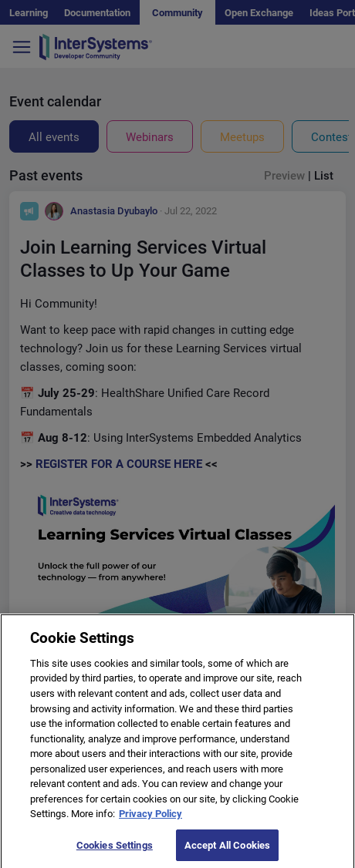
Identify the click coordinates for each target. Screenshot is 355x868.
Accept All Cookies (227, 851)
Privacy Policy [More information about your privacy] (150, 819)
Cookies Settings (115, 851)
